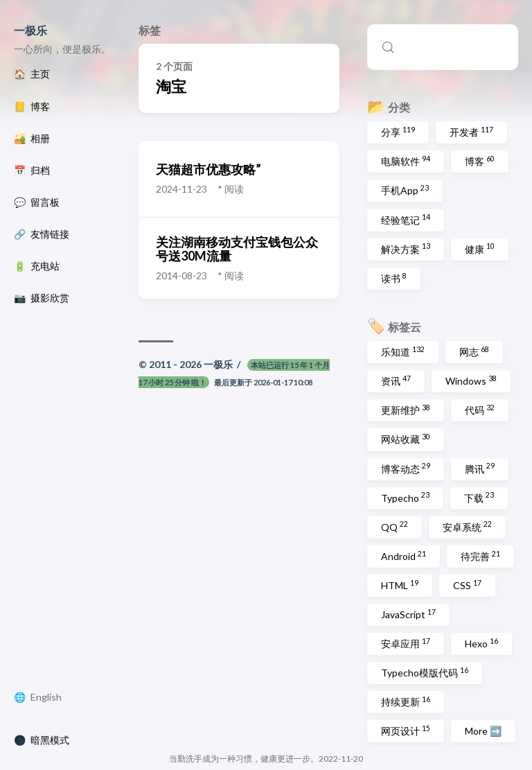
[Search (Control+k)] (443, 47)
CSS (467, 585)
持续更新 (406, 701)
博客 (480, 161)
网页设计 (406, 730)
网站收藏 (406, 439)
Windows (471, 380)
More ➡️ (483, 731)
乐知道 (403, 351)
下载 (479, 497)
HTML (400, 585)
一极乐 (30, 30)
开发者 (471, 132)
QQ (394, 526)
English (46, 697)
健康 (480, 248)
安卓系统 (467, 526)
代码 (480, 410)
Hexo (481, 643)
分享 (398, 132)
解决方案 (406, 248)
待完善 (480, 556)
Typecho (405, 497)
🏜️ (32, 139)
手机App (405, 190)
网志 (474, 351)
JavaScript (408, 614)
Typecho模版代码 (425, 672)
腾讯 (480, 468)
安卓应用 (406, 643)
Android (404, 556)
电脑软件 (406, 161)
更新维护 (406, 410)
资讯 (396, 380)
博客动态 (406, 468)
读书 (394, 278)
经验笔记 (406, 219)
